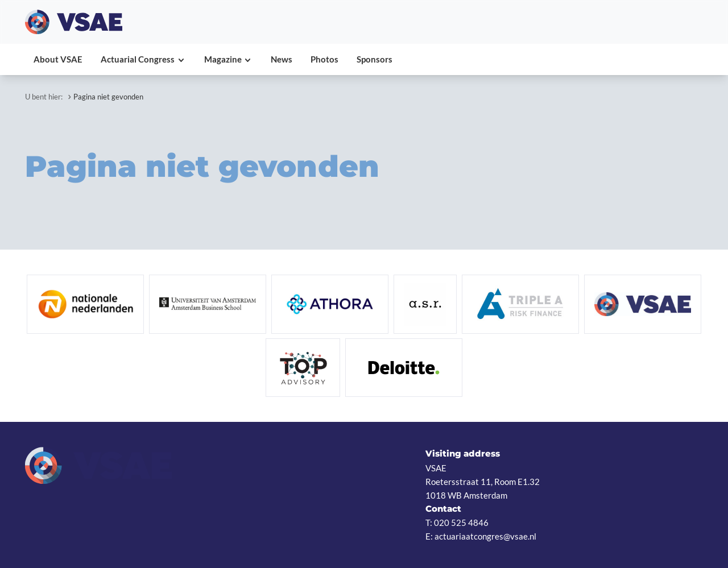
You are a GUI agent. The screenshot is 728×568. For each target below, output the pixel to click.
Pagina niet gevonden (108, 97)
